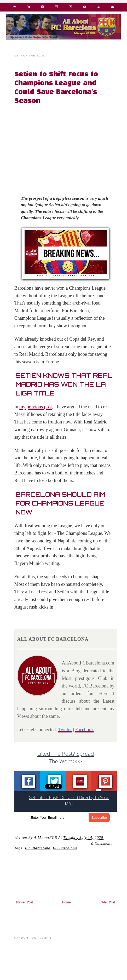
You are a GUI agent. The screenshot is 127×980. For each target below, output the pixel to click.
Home (66, 902)
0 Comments (102, 844)
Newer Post (25, 902)
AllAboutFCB (46, 838)
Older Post (107, 902)
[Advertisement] (69, 147)
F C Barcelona (37, 848)
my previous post (36, 407)
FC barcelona (65, 848)
